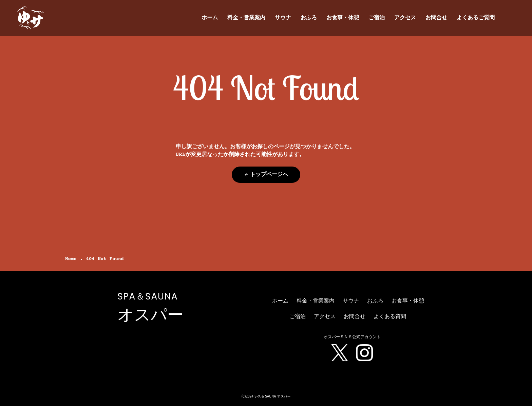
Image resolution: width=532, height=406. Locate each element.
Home (71, 259)
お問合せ (436, 18)
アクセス (405, 18)
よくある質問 (390, 317)
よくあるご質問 (476, 18)
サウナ (283, 18)
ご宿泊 (377, 18)
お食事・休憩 (343, 18)
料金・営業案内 (246, 18)
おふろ (309, 18)
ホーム (210, 18)
